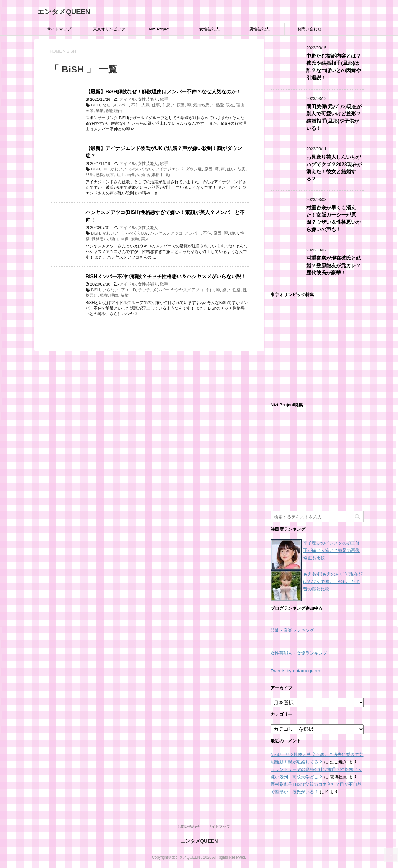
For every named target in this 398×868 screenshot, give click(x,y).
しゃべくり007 (134, 233)
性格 (237, 290)
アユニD (128, 290)
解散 (100, 111)
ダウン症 (194, 169)
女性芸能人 (209, 29)
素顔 (135, 239)
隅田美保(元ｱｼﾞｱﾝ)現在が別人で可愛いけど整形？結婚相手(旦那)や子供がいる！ (334, 117)
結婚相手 (155, 175)
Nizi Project (159, 29)
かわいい (118, 169)
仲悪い (168, 105)
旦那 (90, 175)
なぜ (106, 105)
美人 (145, 239)
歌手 (164, 99)
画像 (90, 111)
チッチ (144, 290)
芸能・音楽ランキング (292, 630)
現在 (230, 105)
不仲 (135, 105)
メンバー (121, 105)
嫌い (231, 169)
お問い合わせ (309, 29)
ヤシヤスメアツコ (187, 290)
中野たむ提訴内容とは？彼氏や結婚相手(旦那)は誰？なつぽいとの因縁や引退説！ (334, 67)
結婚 (141, 175)
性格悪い (100, 239)
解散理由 (114, 111)
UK (105, 169)
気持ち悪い (203, 105)
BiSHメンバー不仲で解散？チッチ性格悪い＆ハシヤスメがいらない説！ (166, 276)
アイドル (127, 99)
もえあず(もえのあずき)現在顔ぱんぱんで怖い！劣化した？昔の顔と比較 (333, 581)
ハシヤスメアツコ (166, 233)
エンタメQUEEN (64, 12)
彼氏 (242, 169)
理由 (240, 105)
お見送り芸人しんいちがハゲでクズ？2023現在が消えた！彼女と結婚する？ (334, 168)
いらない (110, 290)
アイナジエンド (169, 169)
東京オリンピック (109, 29)
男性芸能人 (259, 29)
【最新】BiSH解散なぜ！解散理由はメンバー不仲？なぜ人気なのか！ (163, 92)
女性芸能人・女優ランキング (299, 653)
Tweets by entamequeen (296, 671)
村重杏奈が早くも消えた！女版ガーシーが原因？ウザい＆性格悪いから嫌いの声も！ (334, 219)
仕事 (156, 105)
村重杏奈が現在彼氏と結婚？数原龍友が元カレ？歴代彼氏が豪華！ (334, 265)
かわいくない (141, 169)
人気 (146, 105)
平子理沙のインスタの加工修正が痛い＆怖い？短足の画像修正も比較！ (331, 550)
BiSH (96, 105)
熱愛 (220, 105)
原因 (181, 105)
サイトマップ (59, 29)
